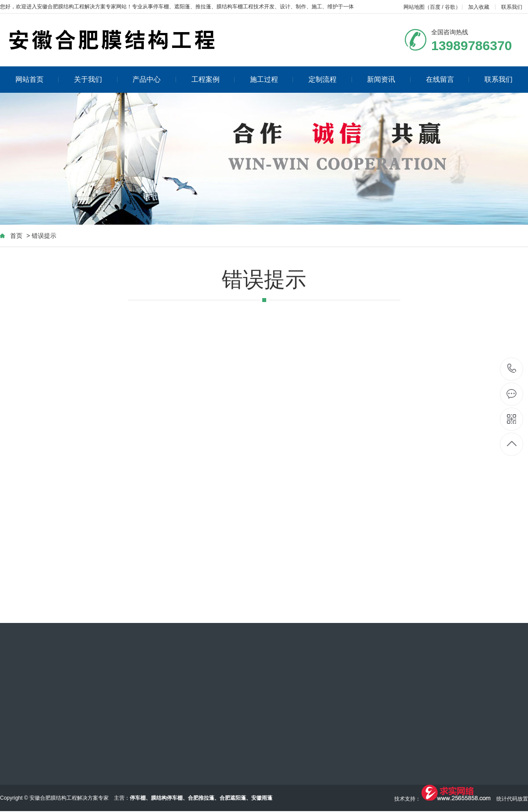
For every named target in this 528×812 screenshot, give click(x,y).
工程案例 (213, 79)
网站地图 (414, 7)
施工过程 (272, 79)
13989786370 (512, 369)
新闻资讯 (389, 79)
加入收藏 (479, 7)
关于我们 (96, 79)
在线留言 (448, 79)
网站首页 (37, 79)
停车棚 (161, 7)
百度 (435, 7)
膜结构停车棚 (167, 798)
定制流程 (330, 79)
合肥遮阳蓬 (233, 798)
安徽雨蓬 (262, 798)
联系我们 (512, 7)
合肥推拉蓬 (201, 798)
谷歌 (450, 7)
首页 (16, 236)
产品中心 (154, 79)
